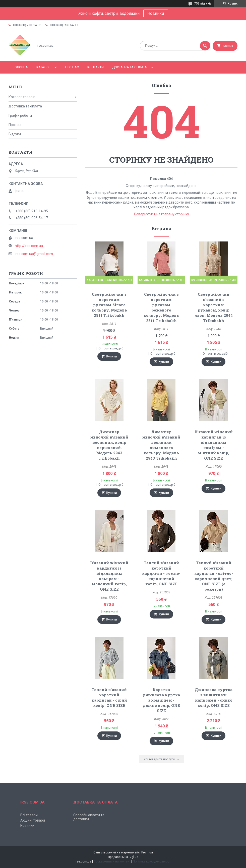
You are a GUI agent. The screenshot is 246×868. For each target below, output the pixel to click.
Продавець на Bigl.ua (123, 857)
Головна (20, 67)
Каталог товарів (22, 97)
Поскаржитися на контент (112, 861)
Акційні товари (33, 820)
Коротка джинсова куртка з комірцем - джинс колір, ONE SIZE (161, 700)
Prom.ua (147, 852)
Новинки (156, 13)
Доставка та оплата (130, 67)
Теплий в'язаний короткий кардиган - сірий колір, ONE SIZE (109, 697)
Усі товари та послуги (159, 759)
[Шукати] (205, 46)
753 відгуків (203, 4)
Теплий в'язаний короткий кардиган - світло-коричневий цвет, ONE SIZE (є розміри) (214, 576)
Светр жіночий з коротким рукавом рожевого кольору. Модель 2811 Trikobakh (161, 307)
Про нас (72, 67)
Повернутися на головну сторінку (162, 214)
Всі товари (29, 815)
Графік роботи (20, 115)
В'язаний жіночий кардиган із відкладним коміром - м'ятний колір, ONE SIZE (214, 445)
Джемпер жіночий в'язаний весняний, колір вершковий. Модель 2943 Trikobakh (109, 445)
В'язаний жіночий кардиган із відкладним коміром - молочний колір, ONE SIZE (109, 576)
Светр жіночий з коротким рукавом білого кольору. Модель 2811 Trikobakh (109, 305)
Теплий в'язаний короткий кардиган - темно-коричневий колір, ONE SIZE (161, 573)
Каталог (43, 67)
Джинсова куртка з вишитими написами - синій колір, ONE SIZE (214, 697)
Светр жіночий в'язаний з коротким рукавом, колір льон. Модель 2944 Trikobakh (214, 307)
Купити (112, 356)
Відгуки (15, 134)
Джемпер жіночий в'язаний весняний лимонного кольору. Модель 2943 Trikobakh (161, 445)
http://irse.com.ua (29, 246)
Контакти (96, 67)
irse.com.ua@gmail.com (34, 254)
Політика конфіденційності (152, 861)
